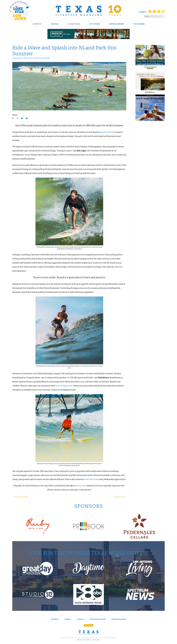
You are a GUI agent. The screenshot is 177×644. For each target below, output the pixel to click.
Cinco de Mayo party (64, 386)
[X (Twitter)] (154, 12)
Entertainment (117, 24)
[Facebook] (150, 12)
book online (82, 486)
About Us (55, 619)
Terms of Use (87, 640)
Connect (142, 12)
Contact (68, 619)
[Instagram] (159, 12)
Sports (48, 58)
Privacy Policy (96, 640)
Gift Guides (95, 24)
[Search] (163, 16)
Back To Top (89, 625)
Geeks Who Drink (91, 479)
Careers (80, 619)
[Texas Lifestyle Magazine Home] (88, 11)
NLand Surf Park (106, 132)
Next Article (120, 497)
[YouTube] (163, 12)
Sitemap (79, 640)
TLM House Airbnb (98, 619)
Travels (55, 24)
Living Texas (74, 24)
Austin (43, 58)
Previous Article (20, 497)
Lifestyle (37, 24)
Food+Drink (139, 24)
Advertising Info (119, 619)
